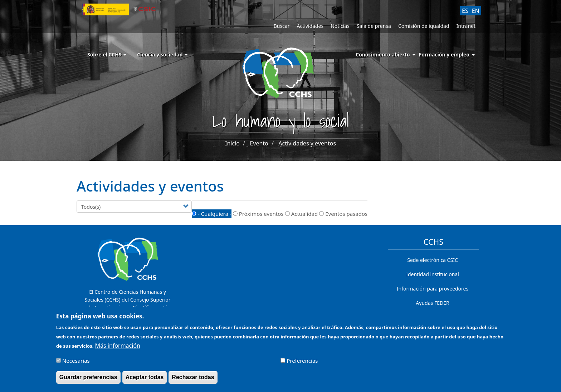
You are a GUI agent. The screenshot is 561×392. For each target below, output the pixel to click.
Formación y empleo (444, 54)
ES (465, 11)
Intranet (466, 26)
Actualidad (301, 214)
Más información (118, 349)
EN (476, 11)
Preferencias (302, 364)
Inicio (232, 143)
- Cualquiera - (212, 214)
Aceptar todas (145, 381)
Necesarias (76, 364)
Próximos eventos (258, 214)
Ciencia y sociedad (162, 54)
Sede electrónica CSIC (432, 260)
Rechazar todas (193, 381)
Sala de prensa (374, 26)
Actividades (310, 26)
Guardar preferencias (88, 381)
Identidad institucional (433, 274)
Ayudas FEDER (432, 303)
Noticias (340, 26)
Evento (259, 143)
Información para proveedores (433, 289)
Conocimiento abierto (383, 54)
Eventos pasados (343, 214)
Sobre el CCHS (107, 54)
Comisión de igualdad (424, 26)
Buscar (282, 26)
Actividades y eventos (307, 143)
